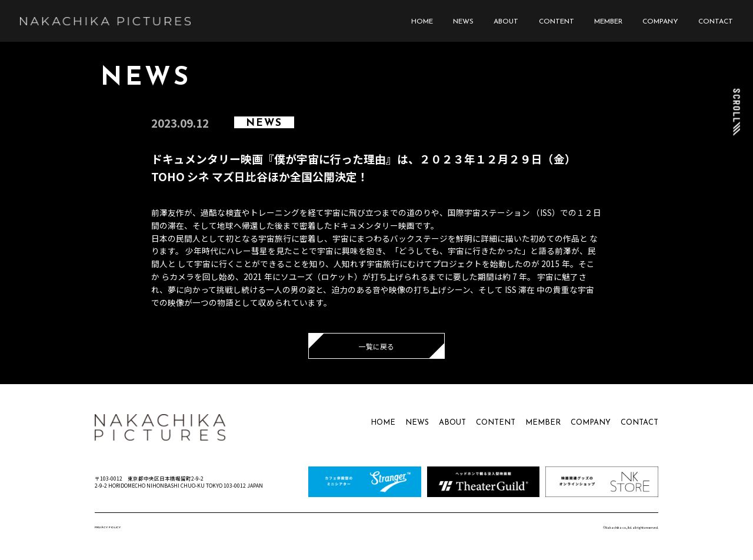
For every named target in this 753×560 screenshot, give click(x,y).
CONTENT (557, 22)
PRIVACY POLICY (108, 527)
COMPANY (660, 22)
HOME (422, 22)
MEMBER (608, 22)
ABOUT (506, 22)
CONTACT (716, 22)
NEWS (463, 22)
